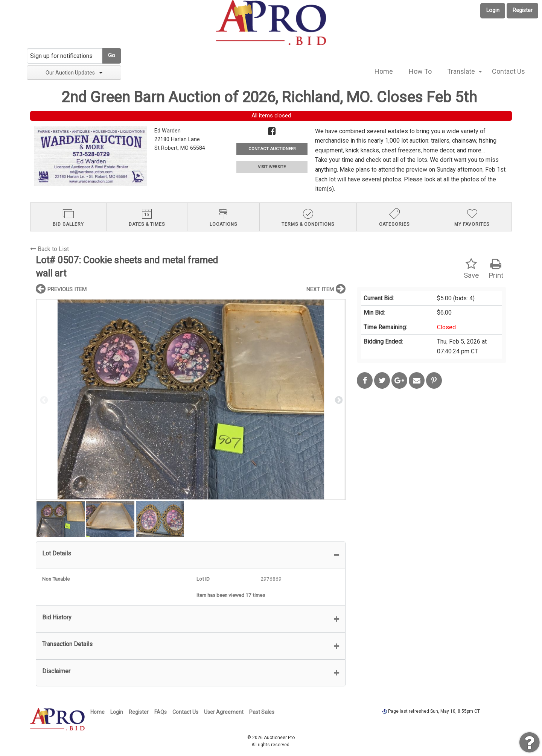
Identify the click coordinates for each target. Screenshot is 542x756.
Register (523, 10)
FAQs (161, 712)
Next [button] (338, 400)
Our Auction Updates (74, 73)
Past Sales (262, 712)
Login (493, 10)
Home (384, 71)
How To (420, 71)
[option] (191, 399)
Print (496, 269)
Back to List (49, 249)
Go (112, 56)
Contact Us (509, 71)
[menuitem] (384, 71)
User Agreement (224, 712)
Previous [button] (43, 400)
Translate (461, 71)
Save (471, 269)
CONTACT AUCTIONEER (272, 149)
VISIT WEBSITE (272, 167)
